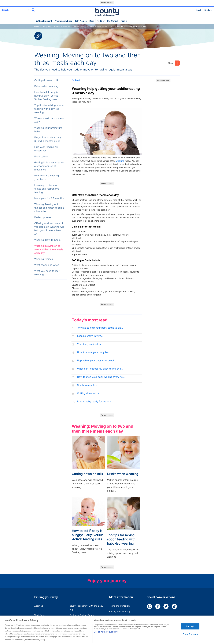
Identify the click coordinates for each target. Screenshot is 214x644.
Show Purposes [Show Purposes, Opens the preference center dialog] (190, 638)
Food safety (41, 157)
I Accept (190, 630)
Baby (92, 21)
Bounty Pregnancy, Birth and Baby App (86, 608)
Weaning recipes (44, 259)
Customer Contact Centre (82, 615)
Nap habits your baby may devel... (96, 361)
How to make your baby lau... (94, 352)
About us (39, 606)
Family (124, 21)
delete (29, 10)
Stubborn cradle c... (88, 385)
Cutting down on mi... (89, 393)
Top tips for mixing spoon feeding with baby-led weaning (49, 109)
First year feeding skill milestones (47, 149)
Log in (199, 10)
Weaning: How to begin (47, 240)
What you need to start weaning (47, 273)
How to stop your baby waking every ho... (101, 377)
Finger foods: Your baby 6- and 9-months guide (48, 139)
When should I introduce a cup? (49, 120)
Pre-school (113, 21)
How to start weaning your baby (47, 177)
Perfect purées (43, 217)
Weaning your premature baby (48, 130)
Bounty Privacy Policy (120, 611)
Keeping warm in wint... (90, 336)
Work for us (40, 615)
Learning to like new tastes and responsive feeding (47, 189)
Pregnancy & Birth (63, 21)
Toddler (101, 21)
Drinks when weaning (46, 86)
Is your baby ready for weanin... (95, 401)
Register (209, 10)
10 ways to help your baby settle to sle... (100, 328)
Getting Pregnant (44, 21)
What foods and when (47, 265)
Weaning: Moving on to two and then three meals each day (49, 250)
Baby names (81, 21)
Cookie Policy (116, 617)
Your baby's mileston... (90, 344)
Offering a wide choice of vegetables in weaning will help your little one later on (49, 229)
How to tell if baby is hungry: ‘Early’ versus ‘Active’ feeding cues (46, 96)
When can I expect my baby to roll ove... (100, 369)
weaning (120, 161)
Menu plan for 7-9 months (49, 198)
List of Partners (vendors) (106, 635)
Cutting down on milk (46, 80)
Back (76, 80)
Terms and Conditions (120, 606)
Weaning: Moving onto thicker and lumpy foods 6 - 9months (49, 208)
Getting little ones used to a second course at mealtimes (49, 166)
